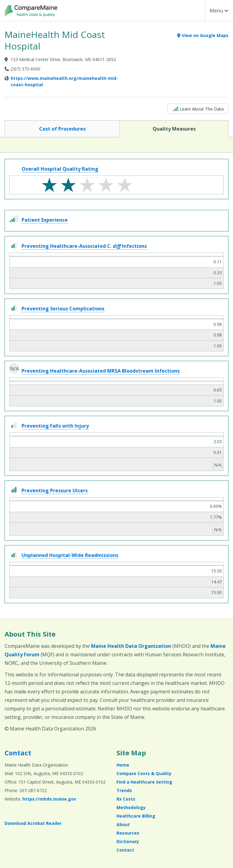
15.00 (216, 592)
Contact (18, 753)
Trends (124, 790)
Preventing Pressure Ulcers (55, 490)
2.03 (218, 441)
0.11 (218, 262)
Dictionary (128, 841)
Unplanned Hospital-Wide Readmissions (70, 555)
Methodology (131, 807)
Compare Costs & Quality (144, 773)
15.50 (216, 571)
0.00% (216, 506)
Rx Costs (126, 799)
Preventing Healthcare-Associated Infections (84, 246)
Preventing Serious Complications (63, 309)
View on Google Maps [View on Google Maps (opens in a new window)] (203, 35)
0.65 (218, 390)
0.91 (218, 452)
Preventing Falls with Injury (55, 426)
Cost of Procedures (62, 128)
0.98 (218, 324)
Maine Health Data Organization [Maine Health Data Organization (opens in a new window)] (131, 646)
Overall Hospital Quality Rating (60, 169)
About (123, 824)
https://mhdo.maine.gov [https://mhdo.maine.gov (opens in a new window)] (49, 799)
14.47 (216, 582)
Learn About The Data (198, 108)
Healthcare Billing (136, 816)
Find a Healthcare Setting (144, 782)
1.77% (216, 517)
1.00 (218, 283)
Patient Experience (45, 220)
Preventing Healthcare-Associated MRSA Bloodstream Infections (101, 371)
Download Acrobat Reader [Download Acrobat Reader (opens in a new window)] (33, 823)
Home (123, 765)
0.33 (218, 273)
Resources (128, 833)
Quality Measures (174, 128)
